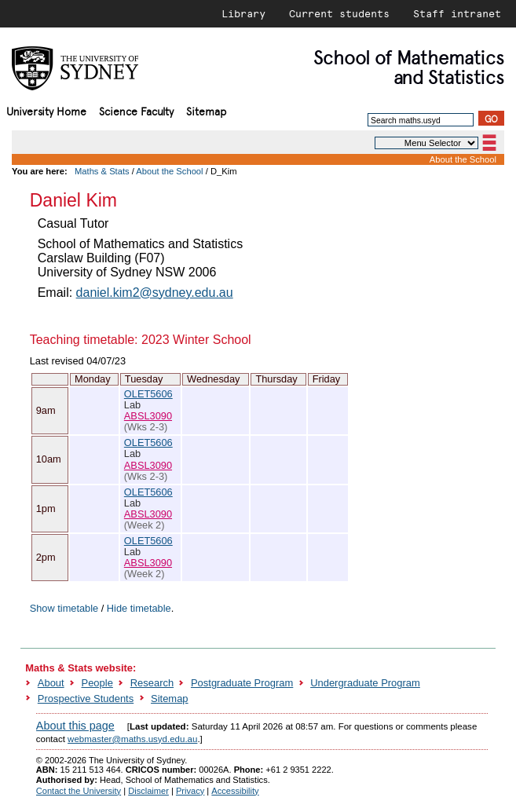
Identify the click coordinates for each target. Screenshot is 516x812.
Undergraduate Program (365, 683)
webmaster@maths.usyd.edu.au (132, 739)
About (51, 683)
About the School (463, 159)
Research (152, 683)
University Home (46, 110)
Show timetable (64, 608)
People (97, 683)
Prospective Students (86, 699)
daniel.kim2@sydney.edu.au (155, 293)
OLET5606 (148, 394)
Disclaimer (148, 791)
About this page (75, 726)
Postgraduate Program (242, 683)
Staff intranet (457, 13)
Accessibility (235, 791)
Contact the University (79, 791)
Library (243, 13)
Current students (339, 13)
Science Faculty (136, 110)
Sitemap (206, 110)
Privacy (190, 791)
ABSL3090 (148, 416)
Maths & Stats (102, 171)
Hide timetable (139, 608)
